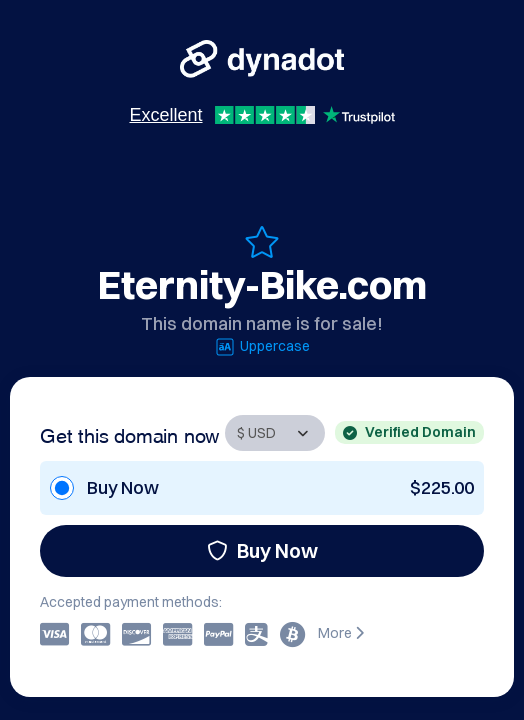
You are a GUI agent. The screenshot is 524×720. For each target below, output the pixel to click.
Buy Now (262, 550)
